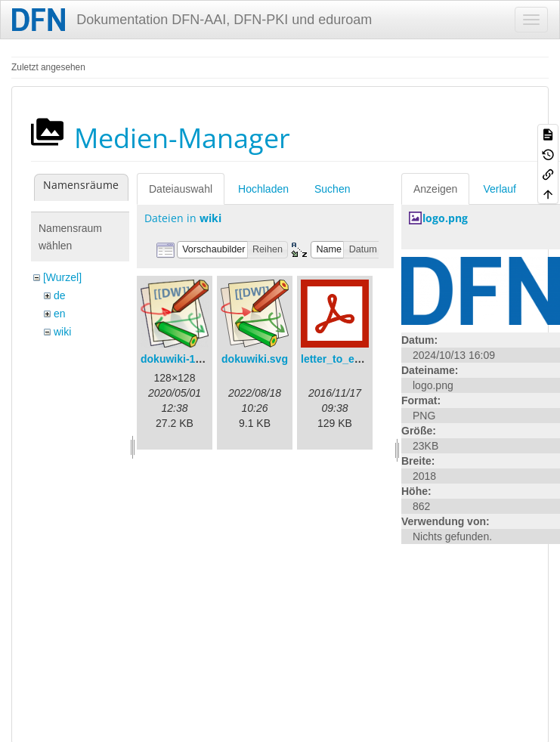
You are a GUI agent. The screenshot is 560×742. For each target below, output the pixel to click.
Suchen (332, 189)
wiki (62, 332)
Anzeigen (435, 189)
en (60, 314)
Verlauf (500, 189)
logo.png (445, 218)
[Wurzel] (62, 277)
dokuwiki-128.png (185, 359)
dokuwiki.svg (255, 359)
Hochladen (263, 189)
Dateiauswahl (181, 189)
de (60, 295)
